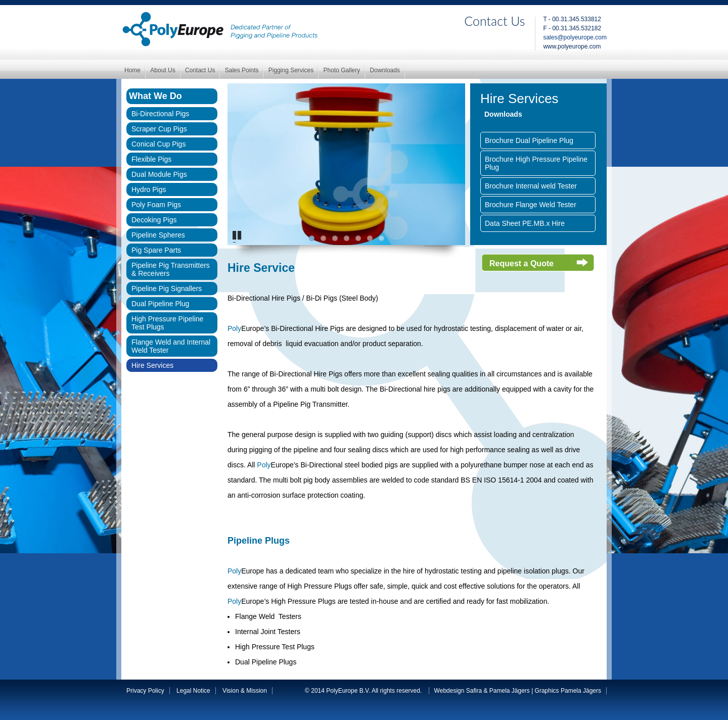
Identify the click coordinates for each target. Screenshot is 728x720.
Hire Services (152, 365)
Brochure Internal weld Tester (531, 186)
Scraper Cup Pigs (159, 129)
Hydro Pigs (149, 189)
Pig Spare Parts (156, 250)
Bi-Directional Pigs (160, 114)
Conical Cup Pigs (158, 144)
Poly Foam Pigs (156, 205)
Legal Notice (193, 691)
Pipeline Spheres (158, 235)
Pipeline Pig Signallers (167, 289)
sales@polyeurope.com (575, 37)
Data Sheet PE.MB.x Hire (525, 223)
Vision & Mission (245, 691)
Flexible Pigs (151, 159)
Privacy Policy (145, 691)
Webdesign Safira (458, 691)
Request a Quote (521, 263)
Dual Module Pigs (159, 174)
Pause (239, 242)
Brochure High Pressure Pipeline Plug (536, 163)
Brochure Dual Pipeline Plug (529, 140)
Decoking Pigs (154, 220)
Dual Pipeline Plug (160, 304)
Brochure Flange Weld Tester (531, 205)
